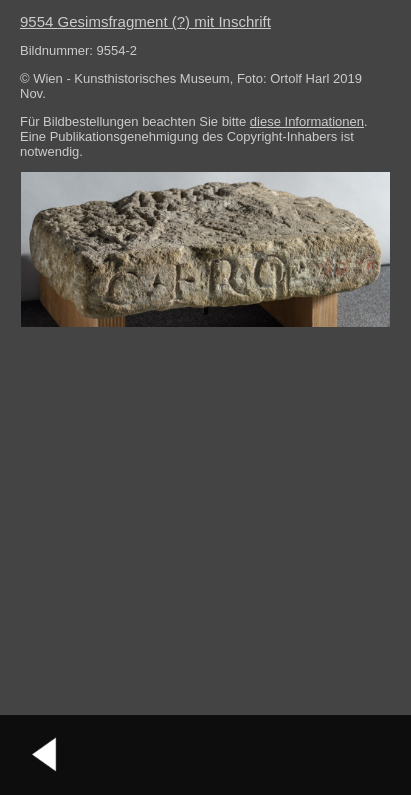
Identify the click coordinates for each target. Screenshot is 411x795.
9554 (145, 21)
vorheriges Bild (45, 755)
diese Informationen (307, 121)
